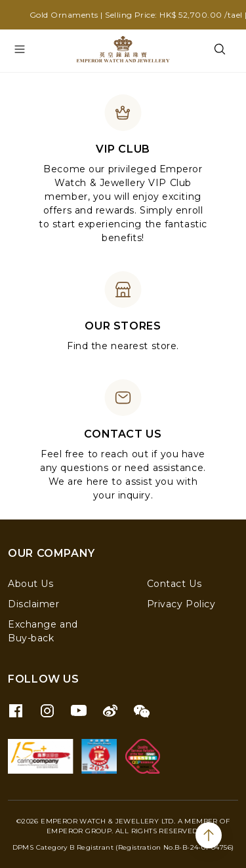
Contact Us (174, 584)
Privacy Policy (181, 604)
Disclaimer (34, 604)
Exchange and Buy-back (43, 631)
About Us (31, 584)
